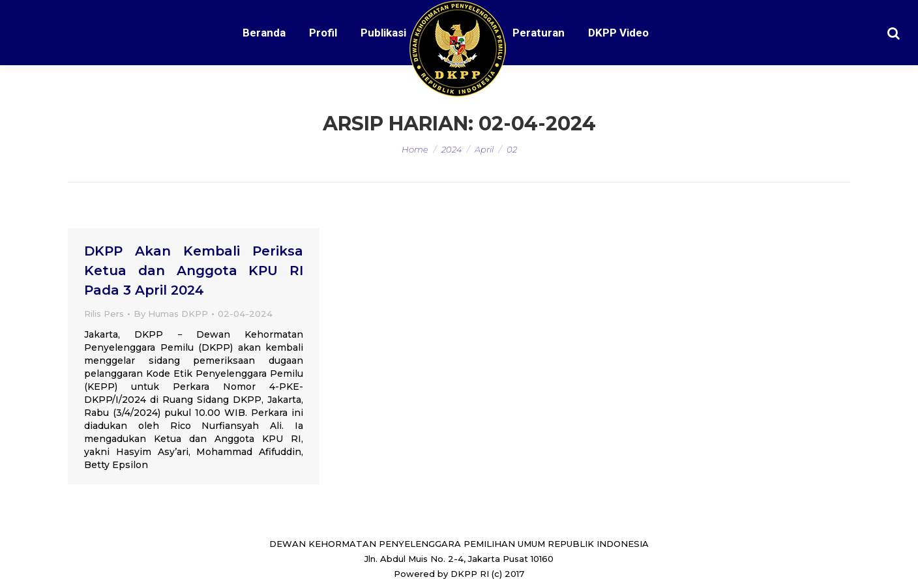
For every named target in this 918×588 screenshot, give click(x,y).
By (171, 314)
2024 (452, 149)
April (484, 149)
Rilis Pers (104, 314)
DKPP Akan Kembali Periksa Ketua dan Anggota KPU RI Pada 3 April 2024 (194, 271)
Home (415, 149)
